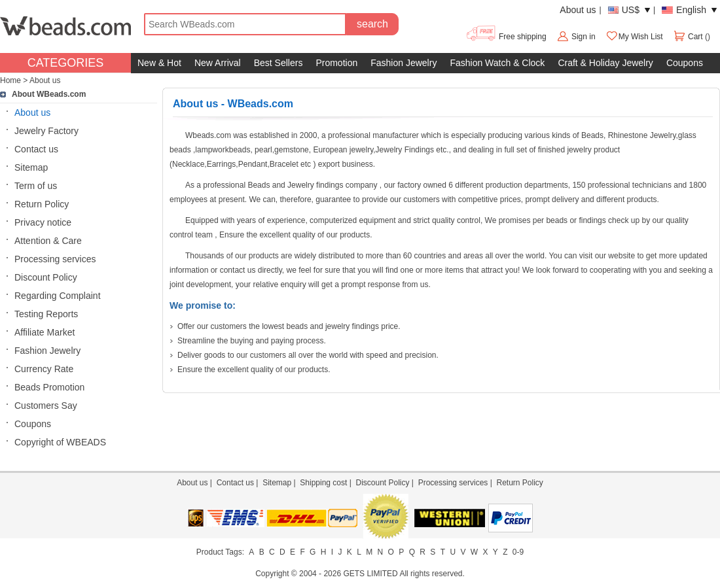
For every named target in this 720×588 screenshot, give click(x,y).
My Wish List (634, 37)
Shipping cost (323, 483)
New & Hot (159, 63)
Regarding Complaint (58, 296)
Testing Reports (46, 314)
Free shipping (506, 37)
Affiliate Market (45, 332)
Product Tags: (220, 552)
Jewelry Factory (46, 131)
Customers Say (46, 406)
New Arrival (218, 63)
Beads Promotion (49, 387)
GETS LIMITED (370, 574)
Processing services (55, 259)
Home (10, 80)
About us (578, 10)
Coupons (685, 63)
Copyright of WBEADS (60, 442)
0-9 (518, 552)
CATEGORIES (66, 63)
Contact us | (240, 483)
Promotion (336, 63)
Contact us (36, 149)
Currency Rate (44, 369)
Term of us (36, 186)
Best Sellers (279, 63)
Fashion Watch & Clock (497, 63)
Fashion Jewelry (404, 63)
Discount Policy (46, 277)
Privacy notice (43, 222)
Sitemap (31, 167)
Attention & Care (48, 241)
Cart (689, 37)
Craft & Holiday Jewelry (605, 63)
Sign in (584, 37)
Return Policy (42, 204)
